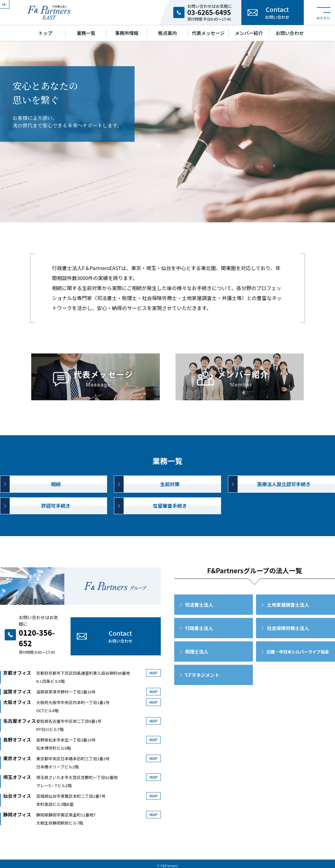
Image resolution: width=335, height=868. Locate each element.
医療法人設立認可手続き (284, 491)
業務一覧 (86, 33)
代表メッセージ (208, 33)
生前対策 (170, 491)
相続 (56, 491)
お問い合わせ (290, 33)
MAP (153, 669)
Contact (277, 12)
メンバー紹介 (249, 33)
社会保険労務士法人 (288, 641)
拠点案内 (167, 33)
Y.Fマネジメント (202, 688)
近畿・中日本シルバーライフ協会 (298, 664)
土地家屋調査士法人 (288, 617)
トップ (45, 33)
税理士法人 (197, 664)
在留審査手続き (170, 517)
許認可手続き (56, 517)
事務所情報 (127, 33)
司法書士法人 (199, 617)
